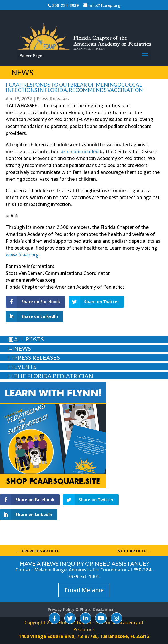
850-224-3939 (65, 5)
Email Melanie (84, 590)
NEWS (20, 348)
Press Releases (53, 99)
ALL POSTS (26, 339)
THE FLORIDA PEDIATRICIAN (51, 376)
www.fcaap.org (22, 255)
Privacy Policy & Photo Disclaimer (81, 609)
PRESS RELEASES (34, 357)
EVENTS (22, 367)
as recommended (80, 151)
